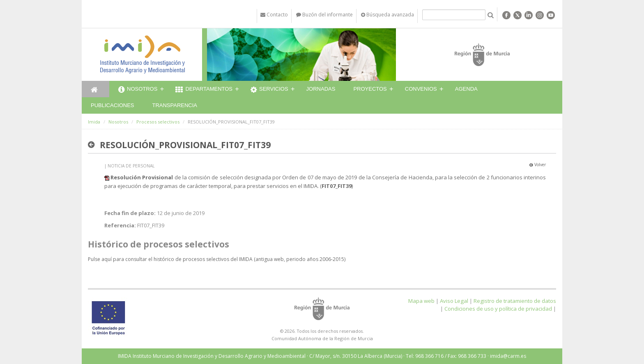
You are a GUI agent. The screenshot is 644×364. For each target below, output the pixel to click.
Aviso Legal (454, 301)
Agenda (466, 89)
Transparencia (175, 105)
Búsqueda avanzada (388, 15)
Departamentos (204, 90)
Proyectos (370, 89)
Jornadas (321, 89)
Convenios (421, 89)
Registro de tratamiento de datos (515, 301)
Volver (538, 165)
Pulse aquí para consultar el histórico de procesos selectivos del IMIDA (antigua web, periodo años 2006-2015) (217, 259)
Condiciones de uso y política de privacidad (498, 309)
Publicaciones (112, 105)
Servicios (269, 90)
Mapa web (421, 301)
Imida (94, 122)
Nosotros (138, 90)
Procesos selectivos (158, 122)
